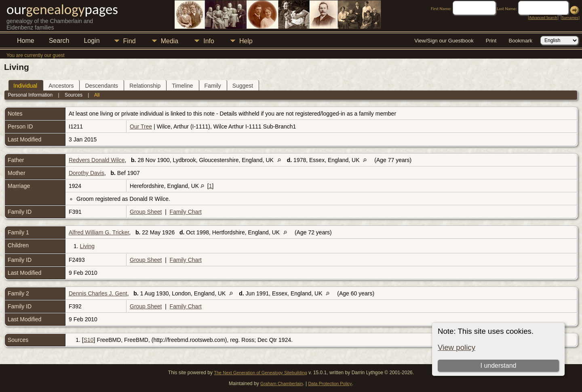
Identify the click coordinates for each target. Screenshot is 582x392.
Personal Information (30, 95)
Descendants (101, 86)
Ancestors (61, 86)
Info (209, 41)
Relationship (145, 86)
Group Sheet (146, 212)
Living (88, 246)
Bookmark (520, 41)
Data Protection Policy (330, 384)
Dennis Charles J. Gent (98, 293)
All (97, 95)
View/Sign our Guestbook (444, 41)
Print (491, 41)
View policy (457, 347)
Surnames (570, 18)
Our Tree (141, 126)
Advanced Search (543, 18)
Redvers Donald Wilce (97, 160)
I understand (498, 366)
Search (59, 41)
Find (130, 41)
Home (26, 41)
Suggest (243, 86)
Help (246, 41)
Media (170, 41)
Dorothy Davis (86, 173)
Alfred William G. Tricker (99, 232)
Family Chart (186, 212)
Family (213, 86)
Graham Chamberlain (282, 384)
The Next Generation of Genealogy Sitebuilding (260, 373)
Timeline (182, 86)
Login (92, 41)
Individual (25, 86)
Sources (74, 95)
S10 (89, 340)
